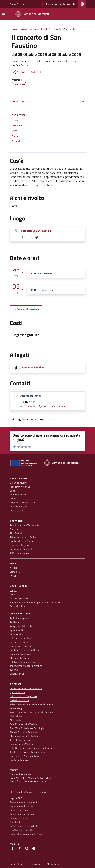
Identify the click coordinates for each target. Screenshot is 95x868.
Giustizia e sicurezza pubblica (24, 650)
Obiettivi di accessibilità (22, 830)
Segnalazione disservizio (22, 806)
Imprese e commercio (20, 654)
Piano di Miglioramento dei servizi (27, 834)
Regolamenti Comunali (21, 549)
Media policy (53, 864)
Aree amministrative (20, 487)
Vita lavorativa (17, 674)
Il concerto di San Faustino (36, 231)
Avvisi (13, 576)
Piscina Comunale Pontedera (24, 732)
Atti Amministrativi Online (23, 537)
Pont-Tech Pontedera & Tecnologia (27, 728)
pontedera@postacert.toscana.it (31, 792)
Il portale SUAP (17, 692)
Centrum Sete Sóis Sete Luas (24, 756)
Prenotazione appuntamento (24, 802)
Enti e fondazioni (18, 495)
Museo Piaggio (17, 708)
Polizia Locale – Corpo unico (24, 696)
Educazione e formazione (22, 646)
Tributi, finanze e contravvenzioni (26, 666)
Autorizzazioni (17, 634)
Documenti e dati (18, 507)
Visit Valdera (16, 716)
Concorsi (14, 529)
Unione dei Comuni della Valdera (26, 688)
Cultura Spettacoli (19, 598)
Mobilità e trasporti (19, 658)
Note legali (15, 822)
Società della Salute (20, 700)
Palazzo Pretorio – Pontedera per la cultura (31, 704)
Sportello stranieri (19, 760)
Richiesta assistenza (20, 810)
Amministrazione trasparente (60, 4)
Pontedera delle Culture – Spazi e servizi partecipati (36, 602)
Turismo (14, 670)
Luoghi (13, 590)
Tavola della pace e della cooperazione (28, 752)
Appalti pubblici (17, 630)
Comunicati (15, 572)
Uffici (12, 491)
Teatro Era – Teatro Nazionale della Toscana (31, 712)
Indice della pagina (48, 101)
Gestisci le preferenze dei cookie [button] (26, 864)
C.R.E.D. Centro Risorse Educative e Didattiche (33, 748)
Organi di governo (19, 483)
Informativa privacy (19, 818)
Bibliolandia (16, 720)
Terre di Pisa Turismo (20, 740)
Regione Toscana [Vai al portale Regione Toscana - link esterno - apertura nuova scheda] (17, 4)
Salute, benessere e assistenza (25, 662)
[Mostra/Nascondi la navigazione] (4, 14)
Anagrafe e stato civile (21, 626)
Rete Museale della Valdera (23, 724)
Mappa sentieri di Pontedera (24, 736)
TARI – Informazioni (20, 553)
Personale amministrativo (23, 503)
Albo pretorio (16, 510)
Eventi (13, 594)
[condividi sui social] (19, 72)
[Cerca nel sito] (82, 14)
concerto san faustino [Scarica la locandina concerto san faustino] (31, 368)
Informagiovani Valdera (21, 744)
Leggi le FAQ (16, 798)
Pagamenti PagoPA (19, 545)
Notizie (13, 568)
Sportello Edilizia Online (22, 541)
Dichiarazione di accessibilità (24, 826)
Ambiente (15, 622)
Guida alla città (17, 606)
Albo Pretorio (16, 533)
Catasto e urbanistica (20, 638)
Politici (13, 499)
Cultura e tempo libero (21, 642)
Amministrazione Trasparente (25, 525)
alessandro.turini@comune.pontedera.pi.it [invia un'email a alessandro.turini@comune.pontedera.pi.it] (44, 406)
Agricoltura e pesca (19, 618)
